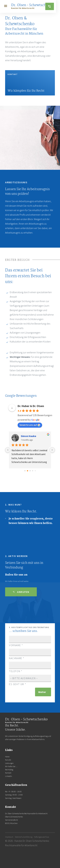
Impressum (9, 837)
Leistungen (9, 763)
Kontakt (8, 773)
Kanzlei (8, 760)
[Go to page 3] (33, 471)
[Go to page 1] (27, 471)
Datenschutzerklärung (24, 837)
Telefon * (30, 668)
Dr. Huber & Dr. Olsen (31, 406)
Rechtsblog (9, 770)
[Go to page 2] (30, 471)
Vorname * (30, 642)
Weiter (42, 692)
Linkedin (9, 776)
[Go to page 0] (25, 471)
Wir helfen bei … (11, 766)
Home (7, 757)
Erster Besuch (17, 260)
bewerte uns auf (30, 425)
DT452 (24, 436)
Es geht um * (30, 681)
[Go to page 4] (35, 471)
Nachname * (30, 655)
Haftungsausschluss (41, 837)
